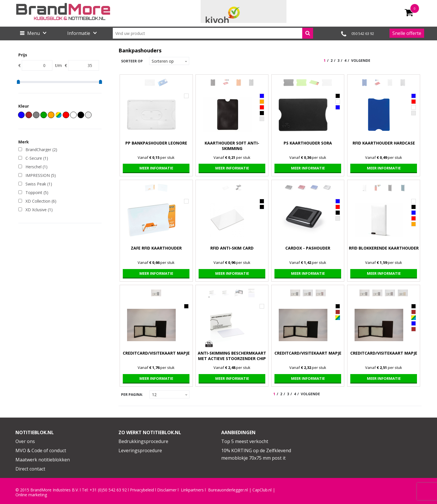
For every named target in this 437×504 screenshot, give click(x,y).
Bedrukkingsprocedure (143, 441)
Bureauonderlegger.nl (228, 490)
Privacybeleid (142, 490)
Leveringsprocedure (140, 450)
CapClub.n (262, 490)
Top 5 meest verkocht (245, 441)
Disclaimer (167, 490)
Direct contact (30, 469)
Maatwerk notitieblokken (43, 460)
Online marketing (31, 495)
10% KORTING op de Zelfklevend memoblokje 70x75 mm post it (256, 454)
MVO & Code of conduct (41, 450)
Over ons (25, 441)
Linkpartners (192, 490)
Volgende (361, 61)
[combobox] (213, 33)
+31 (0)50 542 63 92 (108, 490)
